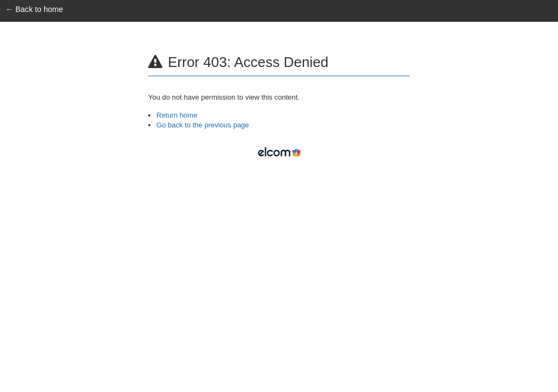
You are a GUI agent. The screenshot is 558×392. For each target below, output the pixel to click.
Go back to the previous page (203, 125)
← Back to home (34, 9)
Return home (177, 115)
